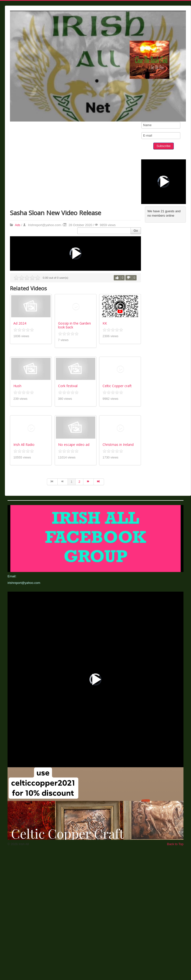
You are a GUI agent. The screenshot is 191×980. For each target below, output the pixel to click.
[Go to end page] (99, 482)
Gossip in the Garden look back (74, 325)
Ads (17, 225)
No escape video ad (74, 445)
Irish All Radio (24, 445)
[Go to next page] (88, 482)
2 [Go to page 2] (79, 482)
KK (105, 323)
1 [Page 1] (72, 482)
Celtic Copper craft (117, 386)
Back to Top (175, 844)
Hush (17, 386)
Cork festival (68, 386)
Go (136, 231)
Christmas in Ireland (118, 445)
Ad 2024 (20, 323)
